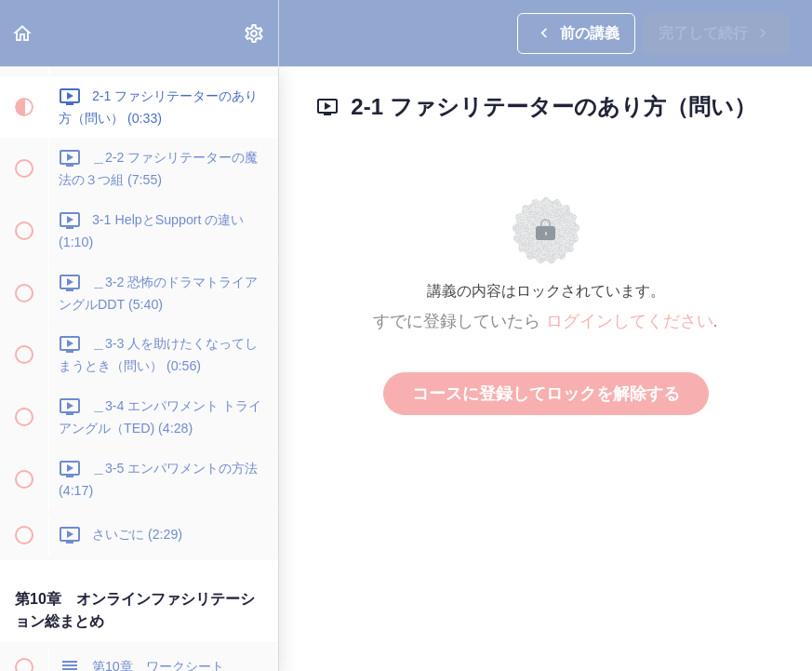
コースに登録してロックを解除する (546, 394)
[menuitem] (255, 33)
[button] (23, 33)
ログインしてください (630, 321)
